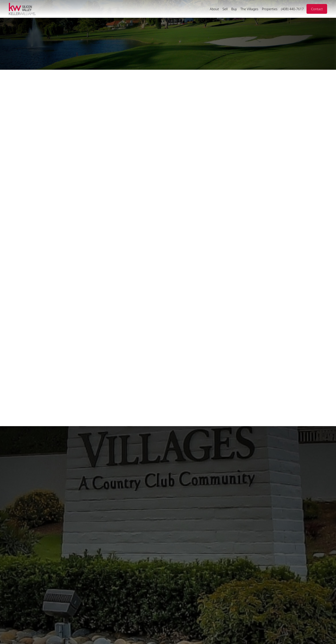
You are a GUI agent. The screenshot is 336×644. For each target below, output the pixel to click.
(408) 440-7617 (292, 9)
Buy (234, 9)
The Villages (249, 9)
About (214, 9)
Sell (225, 9)
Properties (269, 9)
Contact (317, 9)
